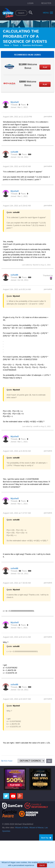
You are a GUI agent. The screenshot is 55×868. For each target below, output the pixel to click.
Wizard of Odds (22, 828)
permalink (48, 116)
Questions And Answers (33, 45)
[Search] (31, 13)
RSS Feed (7, 761)
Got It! (42, 865)
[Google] (20, 796)
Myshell (15, 102)
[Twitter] (6, 796)
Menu (48, 13)
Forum (16, 45)
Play (45, 67)
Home (7, 45)
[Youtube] (13, 796)
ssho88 (14, 152)
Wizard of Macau (37, 828)
